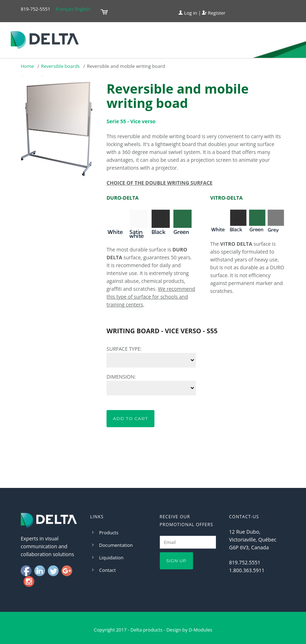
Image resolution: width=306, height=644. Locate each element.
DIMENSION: (121, 377)
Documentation (116, 545)
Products (109, 533)
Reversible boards (60, 66)
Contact (107, 570)
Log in (188, 13)
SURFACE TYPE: (124, 349)
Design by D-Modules (189, 630)
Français (65, 9)
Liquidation (111, 558)
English (82, 9)
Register (214, 13)
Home (27, 66)
